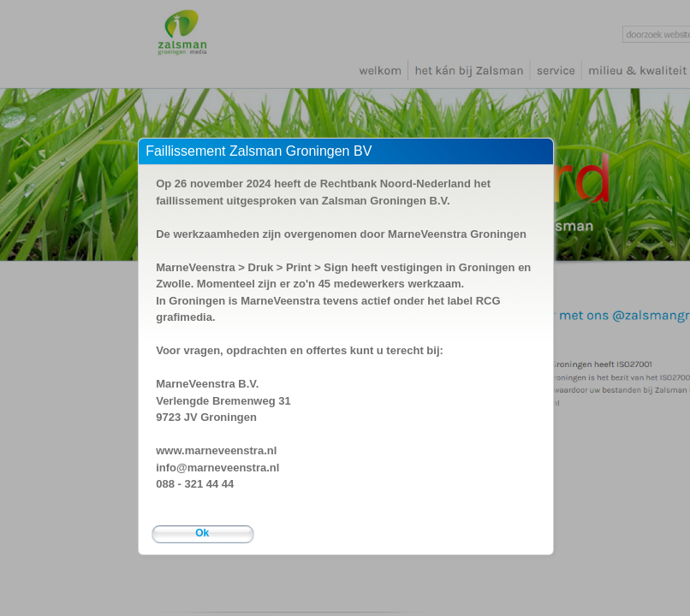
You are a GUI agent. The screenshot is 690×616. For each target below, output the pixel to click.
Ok (202, 533)
